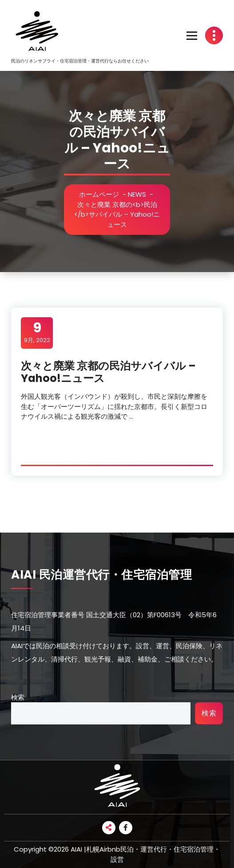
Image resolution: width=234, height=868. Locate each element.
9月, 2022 (37, 332)
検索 (18, 697)
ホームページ (99, 194)
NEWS (137, 194)
